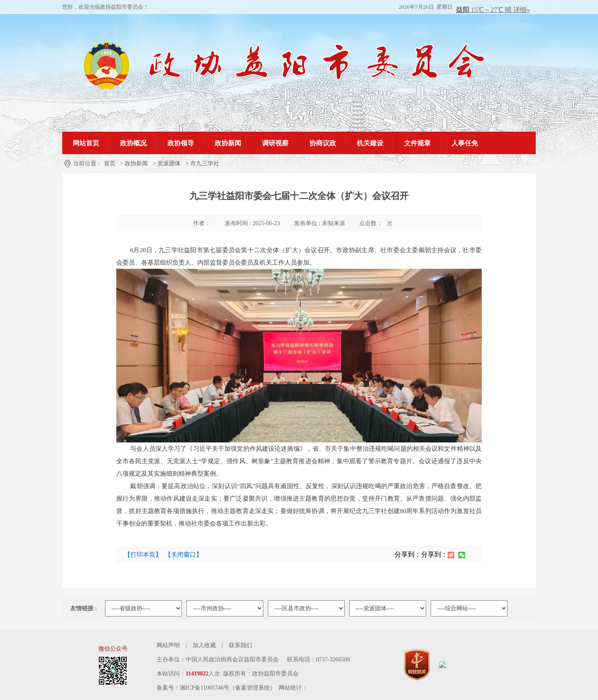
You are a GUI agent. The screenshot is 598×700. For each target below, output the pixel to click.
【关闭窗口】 (184, 555)
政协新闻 (136, 163)
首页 (110, 163)
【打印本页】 (143, 555)
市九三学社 (205, 163)
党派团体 (169, 163)
